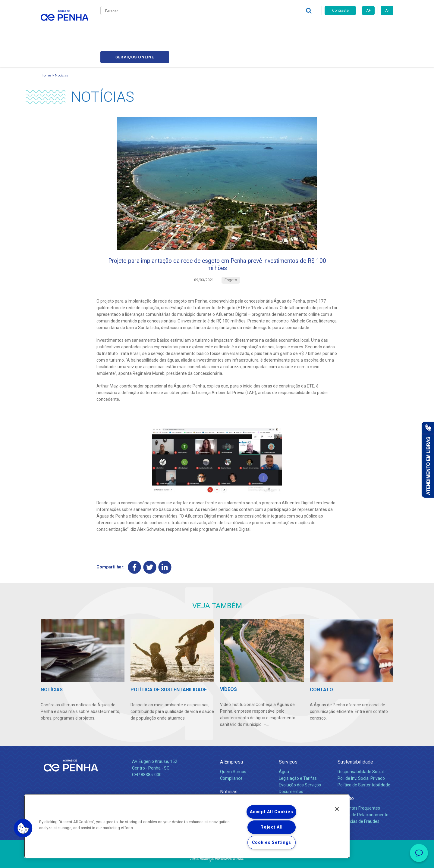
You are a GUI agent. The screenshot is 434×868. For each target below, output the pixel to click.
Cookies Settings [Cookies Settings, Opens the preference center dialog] (272, 843)
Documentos (291, 768)
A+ (368, 11)
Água (284, 749)
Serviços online (359, 27)
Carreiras (241, 27)
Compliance (231, 755)
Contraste (340, 11)
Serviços (288, 739)
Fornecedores (273, 27)
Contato (346, 775)
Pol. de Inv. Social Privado (361, 755)
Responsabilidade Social (361, 749)
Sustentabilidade (355, 739)
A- (387, 11)
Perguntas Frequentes (359, 785)
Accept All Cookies (271, 812)
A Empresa (231, 739)
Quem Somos (233, 749)
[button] (23, 828)
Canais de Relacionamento (363, 792)
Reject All (271, 827)
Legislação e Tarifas (298, 755)
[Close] (337, 809)
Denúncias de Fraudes (359, 798)
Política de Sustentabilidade (364, 762)
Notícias (61, 47)
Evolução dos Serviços (300, 762)
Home (46, 47)
